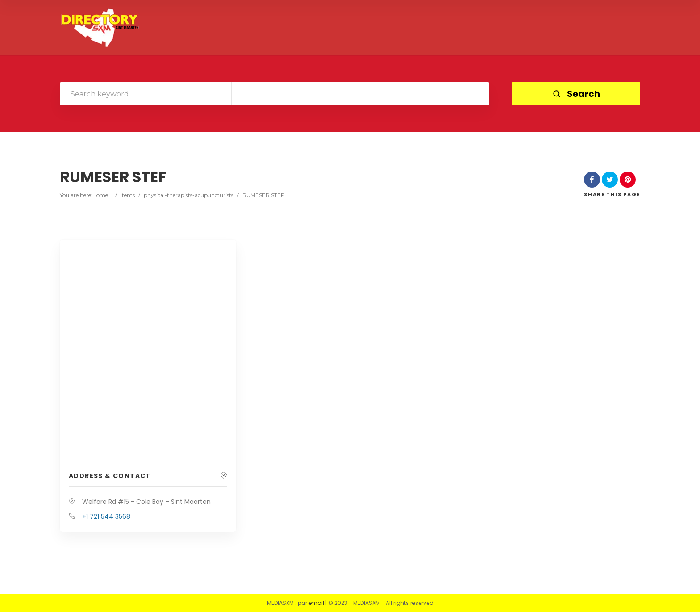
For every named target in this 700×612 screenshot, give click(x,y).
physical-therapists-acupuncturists (189, 195)
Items (128, 195)
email (316, 603)
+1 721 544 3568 (106, 516)
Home (100, 195)
